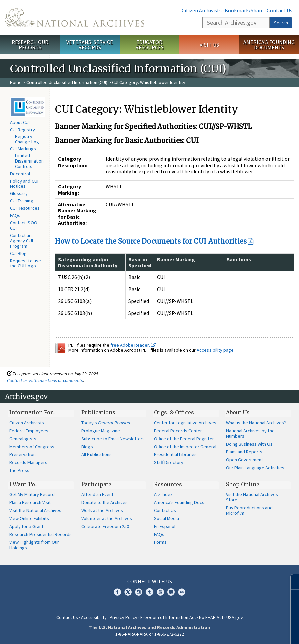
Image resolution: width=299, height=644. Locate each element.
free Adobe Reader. (133, 345)
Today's (106, 423)
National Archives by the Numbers (250, 433)
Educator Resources (149, 45)
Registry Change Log (27, 139)
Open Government (245, 460)
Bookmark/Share (244, 10)
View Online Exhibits (29, 518)
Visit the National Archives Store (252, 497)
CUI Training (22, 201)
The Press (19, 470)
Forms (160, 542)
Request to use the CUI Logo (25, 263)
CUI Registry (22, 130)
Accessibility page (215, 350)
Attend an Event (97, 494)
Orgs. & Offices (174, 412)
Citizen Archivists (202, 10)
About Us (238, 412)
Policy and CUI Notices (24, 184)
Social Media (166, 518)
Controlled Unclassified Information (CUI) (67, 82)
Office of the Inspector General (185, 447)
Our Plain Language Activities (255, 468)
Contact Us (280, 10)
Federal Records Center (178, 431)
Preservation (22, 454)
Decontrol (20, 174)
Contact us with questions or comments (45, 380)
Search (281, 23)
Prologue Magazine (101, 431)
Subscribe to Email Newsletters (113, 439)
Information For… (33, 412)
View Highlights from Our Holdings (34, 545)
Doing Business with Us (249, 444)
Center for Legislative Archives (185, 423)
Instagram (139, 592)
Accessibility (94, 617)
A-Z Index (163, 494)
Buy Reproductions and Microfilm (249, 510)
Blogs (87, 447)
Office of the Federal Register (184, 439)
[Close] (291, 582)
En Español (165, 526)
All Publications (97, 454)
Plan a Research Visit (30, 502)
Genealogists (23, 439)
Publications (98, 412)
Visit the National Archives (35, 510)
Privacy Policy (124, 617)
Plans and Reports (244, 452)
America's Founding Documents (269, 45)
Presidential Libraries (175, 454)
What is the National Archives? (256, 423)
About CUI (20, 122)
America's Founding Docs (179, 502)
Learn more (239, 632)
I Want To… (24, 484)
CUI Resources (25, 208)
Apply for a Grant (26, 526)
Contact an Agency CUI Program (21, 241)
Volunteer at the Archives (107, 518)
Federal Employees (29, 431)
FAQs (15, 215)
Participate (96, 484)
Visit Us (209, 45)
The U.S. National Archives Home (75, 18)
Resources (168, 484)
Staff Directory (169, 462)
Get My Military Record (32, 494)
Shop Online (243, 484)
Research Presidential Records (41, 534)
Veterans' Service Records (90, 45)
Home (16, 82)
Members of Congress (32, 447)
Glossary (19, 193)
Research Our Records (30, 45)
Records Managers (28, 462)
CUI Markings (23, 149)
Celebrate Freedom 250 (105, 526)
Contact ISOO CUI (24, 226)
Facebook (117, 592)
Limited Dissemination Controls (29, 161)
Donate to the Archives (105, 502)
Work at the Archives (102, 510)
